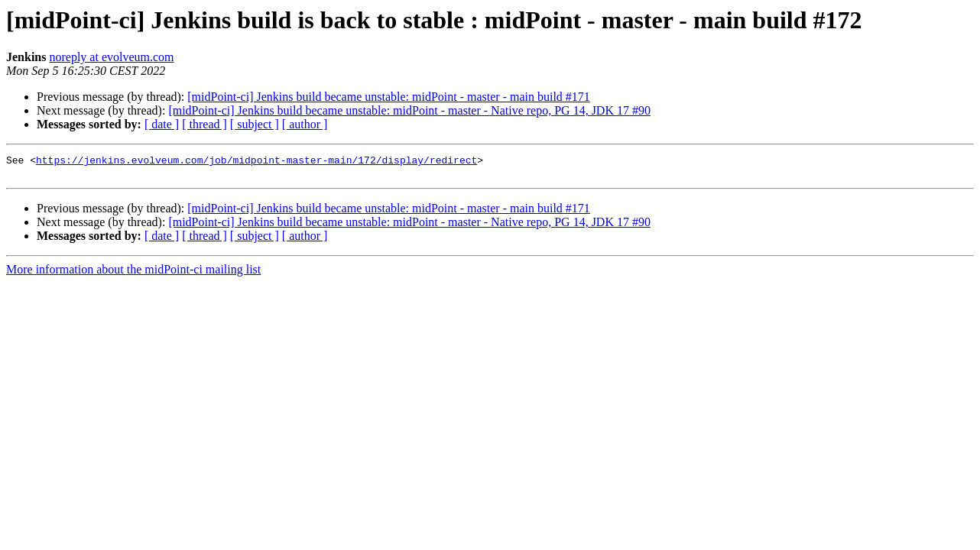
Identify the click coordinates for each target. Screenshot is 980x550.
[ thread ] (204, 124)
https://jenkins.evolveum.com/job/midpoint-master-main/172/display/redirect (256, 162)
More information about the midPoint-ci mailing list (133, 274)
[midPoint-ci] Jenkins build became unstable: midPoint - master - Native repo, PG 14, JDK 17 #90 (409, 110)
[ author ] (305, 124)
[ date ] (162, 124)
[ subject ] (255, 124)
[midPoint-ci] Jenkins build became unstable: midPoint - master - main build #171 (389, 97)
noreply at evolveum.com (111, 57)
